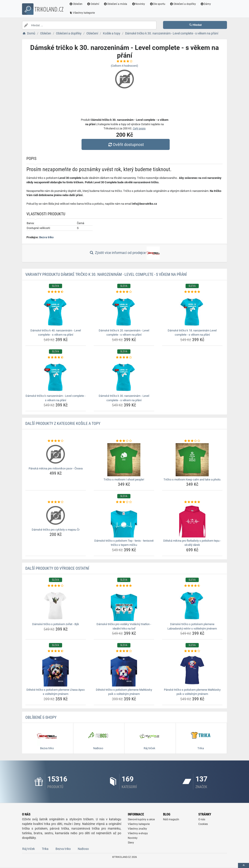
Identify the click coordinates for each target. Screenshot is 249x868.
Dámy (206, 4)
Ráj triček (29, 849)
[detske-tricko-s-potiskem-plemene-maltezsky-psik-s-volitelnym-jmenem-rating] (124, 651)
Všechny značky (137, 829)
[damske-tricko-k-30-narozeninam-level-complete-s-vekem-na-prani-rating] (124, 357)
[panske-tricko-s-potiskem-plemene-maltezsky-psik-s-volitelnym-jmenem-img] (192, 670)
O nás (202, 819)
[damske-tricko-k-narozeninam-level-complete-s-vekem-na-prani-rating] (56, 357)
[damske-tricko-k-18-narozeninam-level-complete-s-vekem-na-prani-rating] (192, 292)
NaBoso (83, 849)
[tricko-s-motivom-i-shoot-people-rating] (124, 441)
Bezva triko (46, 237)
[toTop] (243, 865)
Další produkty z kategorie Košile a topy (63, 423)
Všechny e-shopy (138, 833)
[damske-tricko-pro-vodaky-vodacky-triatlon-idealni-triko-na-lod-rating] (124, 586)
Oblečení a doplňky (183, 4)
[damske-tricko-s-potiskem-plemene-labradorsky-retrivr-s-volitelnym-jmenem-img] (192, 604)
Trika (45, 849)
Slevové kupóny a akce (141, 819)
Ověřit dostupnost (126, 145)
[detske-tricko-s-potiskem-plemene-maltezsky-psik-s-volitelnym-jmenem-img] (124, 670)
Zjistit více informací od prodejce (124, 253)
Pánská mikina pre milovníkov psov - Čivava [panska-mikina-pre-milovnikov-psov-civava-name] (56, 468)
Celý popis (139, 128)
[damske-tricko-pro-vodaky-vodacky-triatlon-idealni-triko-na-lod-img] (124, 604)
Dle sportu (157, 4)
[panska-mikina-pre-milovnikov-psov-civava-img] (56, 454)
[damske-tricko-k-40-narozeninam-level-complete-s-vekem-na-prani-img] (56, 311)
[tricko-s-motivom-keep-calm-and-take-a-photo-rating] (192, 441)
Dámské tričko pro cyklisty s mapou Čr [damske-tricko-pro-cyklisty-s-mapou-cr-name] (56, 530)
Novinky (138, 4)
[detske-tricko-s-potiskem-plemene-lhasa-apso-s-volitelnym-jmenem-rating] (56, 651)
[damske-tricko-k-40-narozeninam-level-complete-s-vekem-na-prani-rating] (56, 292)
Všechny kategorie (82, 13)
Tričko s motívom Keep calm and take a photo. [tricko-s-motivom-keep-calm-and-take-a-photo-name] (192, 479)
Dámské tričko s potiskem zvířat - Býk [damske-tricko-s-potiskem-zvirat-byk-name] (56, 624)
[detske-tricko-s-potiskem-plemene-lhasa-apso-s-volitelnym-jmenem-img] (56, 670)
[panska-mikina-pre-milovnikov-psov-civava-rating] (56, 441)
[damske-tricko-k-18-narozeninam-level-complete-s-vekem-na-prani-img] (192, 311)
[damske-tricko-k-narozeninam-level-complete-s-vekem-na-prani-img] (56, 376)
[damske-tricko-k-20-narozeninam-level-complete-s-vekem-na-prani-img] (124, 311)
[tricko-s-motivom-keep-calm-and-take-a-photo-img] (192, 460)
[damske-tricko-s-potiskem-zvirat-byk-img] (56, 604)
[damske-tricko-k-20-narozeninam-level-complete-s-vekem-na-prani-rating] (124, 292)
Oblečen (76, 4)
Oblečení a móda (115, 4)
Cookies (203, 824)
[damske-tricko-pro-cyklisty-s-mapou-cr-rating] (56, 502)
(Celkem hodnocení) (124, 66)
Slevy (131, 843)
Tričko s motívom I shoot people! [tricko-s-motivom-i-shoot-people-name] (124, 479)
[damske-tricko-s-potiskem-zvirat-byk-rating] (56, 586)
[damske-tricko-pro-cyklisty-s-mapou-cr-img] (56, 515)
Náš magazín (171, 819)
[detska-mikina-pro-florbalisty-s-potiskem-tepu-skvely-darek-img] (192, 521)
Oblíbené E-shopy (41, 717)
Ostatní (93, 4)
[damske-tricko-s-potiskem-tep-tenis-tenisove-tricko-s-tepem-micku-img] (124, 521)
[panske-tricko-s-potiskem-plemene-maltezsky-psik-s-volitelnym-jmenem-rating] (192, 651)
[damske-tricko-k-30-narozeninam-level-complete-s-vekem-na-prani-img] (124, 376)
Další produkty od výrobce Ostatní (57, 568)
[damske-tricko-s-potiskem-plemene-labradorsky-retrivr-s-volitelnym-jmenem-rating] (192, 586)
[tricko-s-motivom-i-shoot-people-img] (124, 460)
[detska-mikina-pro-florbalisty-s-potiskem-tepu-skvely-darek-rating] (192, 502)
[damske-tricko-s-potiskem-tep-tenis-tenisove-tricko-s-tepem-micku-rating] (124, 502)
